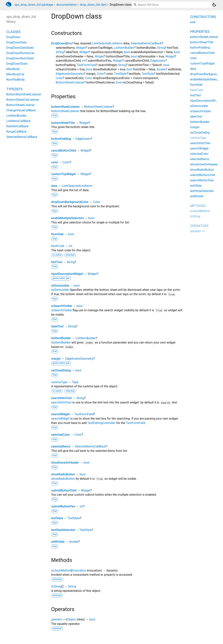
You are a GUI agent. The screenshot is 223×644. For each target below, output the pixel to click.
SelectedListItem (110, 43)
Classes (13, 32)
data (54, 186)
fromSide (57, 234)
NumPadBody (16, 80)
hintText (57, 262)
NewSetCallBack (17, 126)
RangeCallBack (16, 132)
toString (56, 586)
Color (100, 74)
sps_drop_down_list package (34, 5)
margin (56, 359)
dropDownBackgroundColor (70, 202)
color (55, 162)
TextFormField (86, 65)
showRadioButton (63, 474)
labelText (57, 326)
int (84, 61)
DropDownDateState (20, 48)
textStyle (57, 518)
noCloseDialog (61, 370)
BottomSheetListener (70, 82)
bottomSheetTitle (63, 123)
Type (75, 382)
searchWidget (60, 414)
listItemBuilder (61, 338)
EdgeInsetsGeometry (70, 74)
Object (72, 619)
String (161, 48)
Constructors (203, 17)
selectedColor (61, 435)
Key (70, 43)
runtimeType (59, 382)
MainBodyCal (15, 74)
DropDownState (17, 64)
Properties (200, 32)
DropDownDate (16, 42)
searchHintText (61, 398)
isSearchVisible (62, 306)
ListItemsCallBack (18, 121)
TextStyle (120, 74)
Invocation (79, 570)
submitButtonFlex (63, 506)
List (94, 43)
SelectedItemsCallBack (146, 43)
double (161, 69)
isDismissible (60, 286)
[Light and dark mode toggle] (214, 5)
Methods (198, 206)
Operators (199, 226)
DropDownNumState (20, 58)
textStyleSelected (63, 530)
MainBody (13, 69)
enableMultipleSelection (67, 218)
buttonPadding (61, 139)
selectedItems (61, 446)
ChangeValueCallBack (21, 110)
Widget (81, 48)
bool (127, 52)
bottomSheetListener (65, 107)
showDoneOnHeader (65, 463)
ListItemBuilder (124, 48)
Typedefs (14, 89)
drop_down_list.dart (93, 5)
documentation (67, 5)
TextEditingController (101, 423)
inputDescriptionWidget (67, 274)
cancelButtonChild (64, 151)
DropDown (58, 43)
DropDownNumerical (20, 53)
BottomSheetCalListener (23, 100)
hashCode (58, 246)
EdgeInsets (158, 61)
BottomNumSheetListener (24, 94)
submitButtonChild (64, 490)
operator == (59, 619)
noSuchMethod (61, 570)
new (193, 22)
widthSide (58, 542)
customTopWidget (64, 174)
